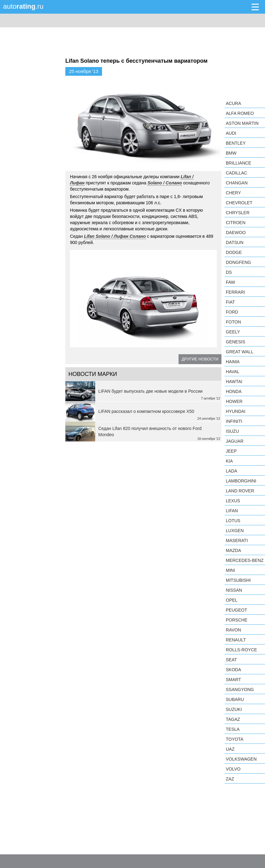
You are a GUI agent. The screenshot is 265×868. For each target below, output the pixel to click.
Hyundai (236, 411)
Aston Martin (242, 123)
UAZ (230, 749)
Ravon (233, 630)
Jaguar (235, 441)
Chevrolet (239, 203)
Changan (237, 183)
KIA (229, 461)
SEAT (231, 660)
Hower (234, 401)
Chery (233, 193)
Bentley (236, 143)
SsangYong (240, 689)
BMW (231, 153)
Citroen (236, 223)
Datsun (235, 242)
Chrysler (238, 213)
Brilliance (239, 163)
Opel (232, 600)
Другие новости (200, 359)
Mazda (233, 550)
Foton (233, 322)
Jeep (231, 451)
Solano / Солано (165, 183)
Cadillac (236, 173)
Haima (233, 362)
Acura (233, 103)
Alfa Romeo (240, 113)
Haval (233, 372)
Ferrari (235, 292)
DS (229, 272)
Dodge (234, 252)
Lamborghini (241, 481)
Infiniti (234, 421)
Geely (233, 332)
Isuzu (232, 431)
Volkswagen (241, 759)
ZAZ (230, 779)
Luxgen (235, 531)
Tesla (233, 729)
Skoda (233, 670)
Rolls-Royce (241, 650)
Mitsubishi (238, 580)
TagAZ (233, 719)
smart (233, 680)
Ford (232, 312)
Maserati (237, 540)
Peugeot (236, 610)
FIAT (230, 302)
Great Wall (239, 352)
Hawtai (234, 382)
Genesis (235, 342)
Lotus (233, 521)
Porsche (237, 620)
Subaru (235, 699)
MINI (230, 570)
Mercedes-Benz (245, 560)
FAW (230, 282)
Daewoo (236, 233)
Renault (236, 640)
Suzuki (234, 709)
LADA (232, 471)
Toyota (235, 739)
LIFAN (232, 511)
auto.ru (23, 6)
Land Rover (240, 491)
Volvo (233, 769)
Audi (231, 133)
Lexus (233, 501)
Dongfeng (238, 262)
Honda (234, 391)
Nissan (234, 590)
